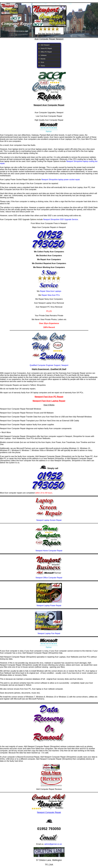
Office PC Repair (46, 52)
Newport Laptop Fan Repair (49, 633)
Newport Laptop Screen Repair (49, 520)
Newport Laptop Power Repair (49, 606)
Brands (43, 59)
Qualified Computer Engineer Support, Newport (49, 365)
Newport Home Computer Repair (49, 551)
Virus (42, 62)
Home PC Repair (46, 48)
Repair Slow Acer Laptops (51, 291)
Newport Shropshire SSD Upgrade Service (61, 219)
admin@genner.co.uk (53, 844)
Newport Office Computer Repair (49, 578)
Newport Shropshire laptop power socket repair (61, 180)
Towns (43, 66)
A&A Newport (45, 45)
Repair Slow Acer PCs (51, 295)
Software (44, 55)
